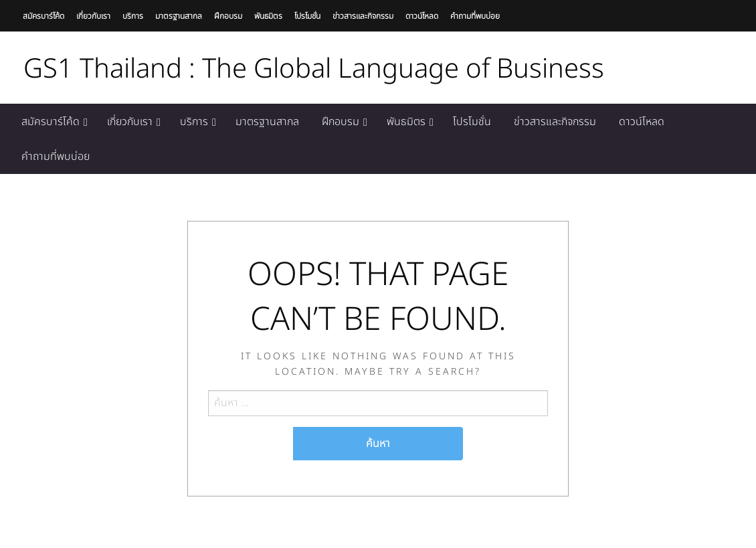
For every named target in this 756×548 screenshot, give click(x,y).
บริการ (133, 16)
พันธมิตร (268, 16)
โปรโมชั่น (307, 16)
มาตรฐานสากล (179, 16)
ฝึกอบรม (228, 16)
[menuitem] (53, 122)
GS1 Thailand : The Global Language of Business (314, 70)
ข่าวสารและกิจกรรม (363, 16)
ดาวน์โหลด (422, 16)
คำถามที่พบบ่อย (475, 16)
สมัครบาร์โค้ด (43, 16)
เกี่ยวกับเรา (93, 16)
